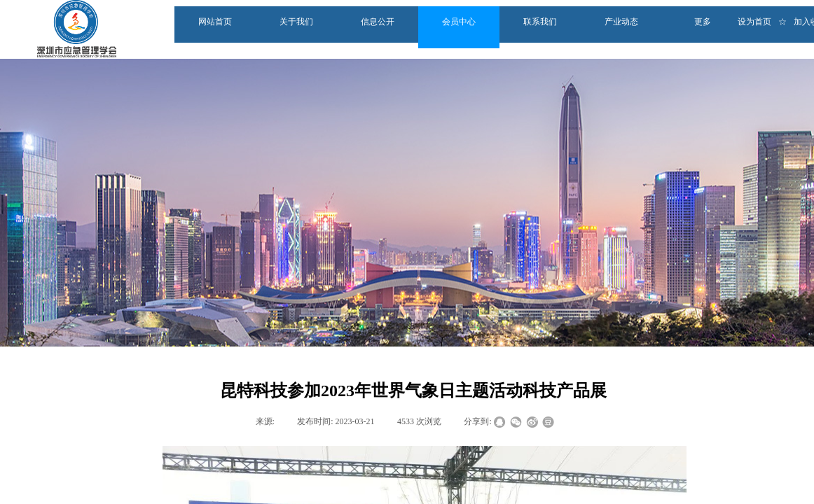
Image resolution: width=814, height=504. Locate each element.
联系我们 (540, 22)
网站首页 (215, 22)
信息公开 (378, 22)
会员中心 (459, 22)
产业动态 (621, 22)
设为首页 (754, 22)
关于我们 (296, 22)
